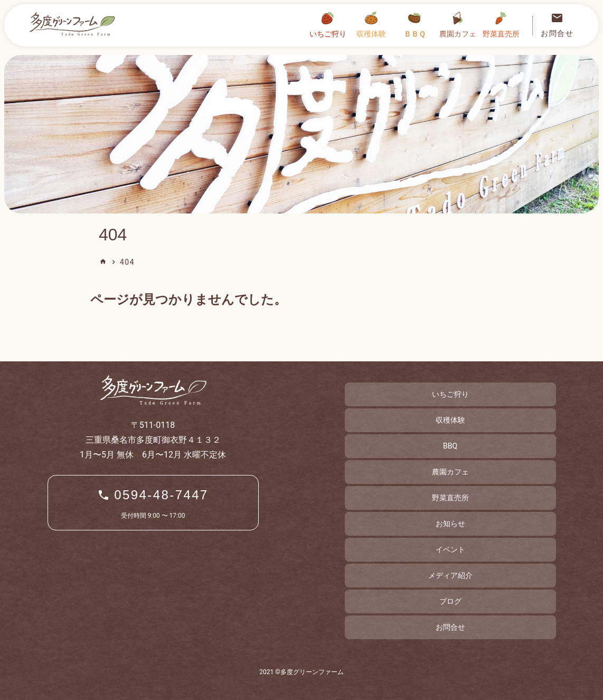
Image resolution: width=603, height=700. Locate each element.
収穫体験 (450, 420)
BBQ (450, 446)
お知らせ (450, 524)
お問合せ (450, 627)
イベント (450, 549)
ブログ (450, 601)
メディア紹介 (450, 575)
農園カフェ (450, 472)
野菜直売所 (450, 498)
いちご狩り (450, 394)
